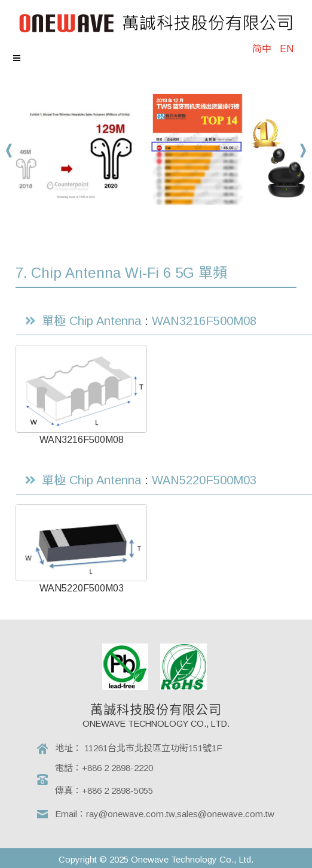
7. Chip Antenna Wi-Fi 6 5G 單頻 (121, 273)
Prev (10, 151)
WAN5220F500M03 (204, 480)
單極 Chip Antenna (91, 321)
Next (302, 151)
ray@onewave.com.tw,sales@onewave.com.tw (180, 814)
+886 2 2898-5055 (117, 790)
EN (287, 49)
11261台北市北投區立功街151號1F (153, 748)
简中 (262, 49)
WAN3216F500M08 (204, 321)
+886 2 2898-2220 (117, 768)
